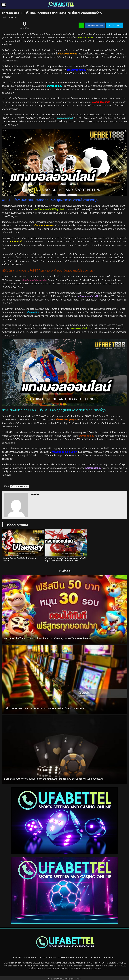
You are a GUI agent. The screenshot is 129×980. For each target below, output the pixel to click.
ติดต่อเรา (97, 957)
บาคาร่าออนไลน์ (49, 957)
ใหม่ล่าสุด (65, 570)
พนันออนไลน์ (31, 957)
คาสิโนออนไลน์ (67, 957)
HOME (18, 957)
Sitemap (110, 957)
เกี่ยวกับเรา (83, 957)
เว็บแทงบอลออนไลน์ (20, 487)
